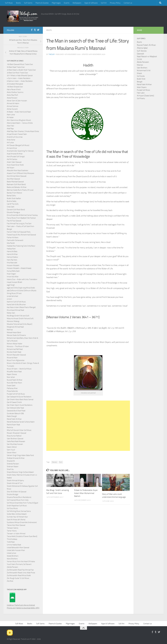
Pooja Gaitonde (12, 391)
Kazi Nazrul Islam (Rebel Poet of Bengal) (21, 307)
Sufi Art (104, 3)
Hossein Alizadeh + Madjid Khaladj (19, 268)
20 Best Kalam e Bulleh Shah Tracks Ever (21, 70)
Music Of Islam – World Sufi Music (19, 369)
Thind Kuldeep (12, 539)
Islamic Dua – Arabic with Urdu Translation (22, 279)
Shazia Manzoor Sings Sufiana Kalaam (20, 472)
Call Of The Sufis (13, 204)
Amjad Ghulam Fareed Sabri (17, 134)
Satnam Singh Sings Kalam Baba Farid (20, 455)
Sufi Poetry (141, 98)
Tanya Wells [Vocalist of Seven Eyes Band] (22, 536)
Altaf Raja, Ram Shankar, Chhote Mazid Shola (23, 131)
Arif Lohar (10, 143)
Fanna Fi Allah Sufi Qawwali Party (19, 232)
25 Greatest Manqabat (15, 84)
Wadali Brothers (13, 556)
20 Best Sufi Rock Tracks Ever (17, 73)
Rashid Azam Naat (13, 425)
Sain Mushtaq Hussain (15, 444)
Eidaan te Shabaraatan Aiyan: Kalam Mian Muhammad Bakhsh (86, 493)
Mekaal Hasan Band (14, 332)
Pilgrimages (56, 3)
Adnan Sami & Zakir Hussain (17, 101)
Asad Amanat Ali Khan (15, 154)
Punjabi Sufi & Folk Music (16, 394)
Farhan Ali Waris (13, 238)
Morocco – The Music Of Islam (18, 346)
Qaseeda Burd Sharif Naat (16, 411)
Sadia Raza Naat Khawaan (16, 441)
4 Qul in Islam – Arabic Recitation (19, 78)
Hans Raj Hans (12, 260)
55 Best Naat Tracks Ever (16, 67)
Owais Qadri (11, 386)
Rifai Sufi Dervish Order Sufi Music (19, 430)
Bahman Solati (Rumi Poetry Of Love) (20, 190)
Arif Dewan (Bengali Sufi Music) (18, 145)
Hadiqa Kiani (11, 249)
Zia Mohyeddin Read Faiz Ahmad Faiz (20, 570)
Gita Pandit (11, 243)
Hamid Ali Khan (12, 254)
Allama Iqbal (142, 48)
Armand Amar (12, 148)
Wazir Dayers (142, 87)
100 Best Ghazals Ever (15, 87)
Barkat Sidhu (11, 196)
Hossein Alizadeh (13, 265)
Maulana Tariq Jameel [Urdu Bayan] (20, 324)
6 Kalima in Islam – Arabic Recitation (20, 81)
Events (67, 3)
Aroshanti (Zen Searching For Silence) (20, 151)
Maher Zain (11, 313)
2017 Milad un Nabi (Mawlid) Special (20, 76)
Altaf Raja (10, 129)
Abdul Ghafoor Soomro (15, 92)
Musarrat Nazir (12, 358)
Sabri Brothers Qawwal (15, 439)
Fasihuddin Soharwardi (15, 240)
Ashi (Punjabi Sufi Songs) (16, 157)
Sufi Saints (28, 3)
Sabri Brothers (142, 68)
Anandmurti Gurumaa (15, 137)
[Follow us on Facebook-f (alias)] (32, 30)
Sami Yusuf (11, 450)
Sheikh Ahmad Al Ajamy (15, 480)
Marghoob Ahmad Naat (15, 327)
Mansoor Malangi (13, 321)
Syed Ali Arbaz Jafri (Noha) (16, 520)
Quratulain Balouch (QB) (15, 413)
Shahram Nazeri (13, 467)
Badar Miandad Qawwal (15, 182)
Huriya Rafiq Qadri (13, 271)
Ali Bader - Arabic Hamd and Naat (19, 112)
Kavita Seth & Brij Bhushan (16, 305)
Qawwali (140, 54)
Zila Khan (10, 581)
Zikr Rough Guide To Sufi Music (18, 578)
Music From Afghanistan (16, 360)
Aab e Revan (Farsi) (14, 89)
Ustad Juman (11, 553)
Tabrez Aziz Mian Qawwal (16, 525)
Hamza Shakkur (12, 257)
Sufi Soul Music (12, 508)
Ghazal (139, 73)
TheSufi (52, 54)
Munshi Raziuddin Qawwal (16, 355)
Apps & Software (91, 3)
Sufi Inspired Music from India (18, 500)
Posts (49, 30)
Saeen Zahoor (12, 447)
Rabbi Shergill (12, 416)
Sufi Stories (142, 51)
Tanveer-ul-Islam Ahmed (16, 534)
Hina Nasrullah (12, 263)
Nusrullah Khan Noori (14, 383)
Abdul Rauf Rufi (12, 95)
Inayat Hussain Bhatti (14, 282)
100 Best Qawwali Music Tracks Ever (20, 64)
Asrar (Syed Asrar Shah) (15, 165)
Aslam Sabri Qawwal (14, 162)
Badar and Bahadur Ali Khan (17, 187)
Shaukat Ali (11, 461)
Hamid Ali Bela (12, 251)
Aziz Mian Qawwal (13, 179)
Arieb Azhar (11, 140)
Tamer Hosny (12, 531)
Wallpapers (77, 3)
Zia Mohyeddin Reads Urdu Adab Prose (21, 573)
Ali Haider (10, 117)
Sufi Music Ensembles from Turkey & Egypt (22, 503)
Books (18, 3)
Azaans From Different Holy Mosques (20, 173)
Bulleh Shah (141, 79)
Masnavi (55, 462)
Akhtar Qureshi (12, 109)
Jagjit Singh (11, 285)
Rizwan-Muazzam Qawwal (17, 433)
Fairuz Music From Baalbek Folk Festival (21, 218)
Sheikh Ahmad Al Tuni (15, 483)
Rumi (61, 462)
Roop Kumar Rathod (14, 436)
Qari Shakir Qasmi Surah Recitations (20, 405)
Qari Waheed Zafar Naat (15, 408)
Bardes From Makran (14, 193)
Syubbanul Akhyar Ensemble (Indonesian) (22, 522)
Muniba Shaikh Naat (14, 352)
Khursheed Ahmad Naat (15, 310)
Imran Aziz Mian (13, 277)
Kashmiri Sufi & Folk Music (16, 302)
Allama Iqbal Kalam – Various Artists (20, 123)
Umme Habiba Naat (14, 545)
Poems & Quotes (42, 3)
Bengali (140, 82)
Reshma (10, 427)
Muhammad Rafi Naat (15, 349)
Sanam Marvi (12, 453)
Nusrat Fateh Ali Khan (15, 380)
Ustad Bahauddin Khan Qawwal (18, 548)
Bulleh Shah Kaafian (14, 198)
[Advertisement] (88, 426)
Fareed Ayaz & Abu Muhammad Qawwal (21, 235)
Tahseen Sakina (12, 528)
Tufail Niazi (11, 542)
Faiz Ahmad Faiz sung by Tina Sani (19, 224)
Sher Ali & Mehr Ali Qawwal (17, 492)
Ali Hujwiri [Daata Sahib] (145, 96)
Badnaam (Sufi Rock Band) (16, 184)
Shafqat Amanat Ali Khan (16, 458)
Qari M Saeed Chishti (14, 402)
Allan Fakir (11, 126)
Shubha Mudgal (12, 494)
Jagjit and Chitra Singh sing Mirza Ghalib (21, 288)
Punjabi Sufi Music (143, 90)
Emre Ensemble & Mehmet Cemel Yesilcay (22, 215)
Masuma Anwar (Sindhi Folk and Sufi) (20, 319)
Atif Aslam (11, 168)
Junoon (9, 299)
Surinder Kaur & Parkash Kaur (17, 517)
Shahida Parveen (13, 464)
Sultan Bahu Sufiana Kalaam (17, 514)
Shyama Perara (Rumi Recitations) (19, 497)
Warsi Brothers (12, 559)
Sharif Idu (10, 469)
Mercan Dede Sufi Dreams (16, 335)
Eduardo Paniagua (13, 212)
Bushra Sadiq (12, 201)
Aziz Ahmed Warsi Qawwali (17, 176)
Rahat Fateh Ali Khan (14, 419)
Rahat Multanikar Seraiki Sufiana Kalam (21, 422)
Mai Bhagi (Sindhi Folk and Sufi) (18, 316)
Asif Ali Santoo (12, 159)
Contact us (128, 3)
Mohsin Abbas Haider (15, 344)
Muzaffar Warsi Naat (14, 372)
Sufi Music (9, 3)
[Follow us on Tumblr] (35, 30)
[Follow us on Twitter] (38, 30)
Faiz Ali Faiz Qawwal (14, 221)
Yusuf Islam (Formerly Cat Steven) (19, 564)
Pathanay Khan (12, 388)
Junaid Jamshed (12, 296)
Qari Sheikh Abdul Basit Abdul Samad (20, 400)
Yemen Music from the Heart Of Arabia (21, 561)
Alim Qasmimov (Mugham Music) (19, 120)
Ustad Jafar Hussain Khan (16, 550)
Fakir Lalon (141, 93)
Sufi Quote (141, 76)
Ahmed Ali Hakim (13, 103)
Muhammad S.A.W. (144, 71)
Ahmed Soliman (13, 106)
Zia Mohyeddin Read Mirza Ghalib (19, 575)
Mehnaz (10, 330)
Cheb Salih (11, 207)
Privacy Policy (115, 3)
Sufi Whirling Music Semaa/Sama (19, 511)
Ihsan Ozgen (11, 274)
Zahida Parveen (12, 567)
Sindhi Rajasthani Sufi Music (17, 506)
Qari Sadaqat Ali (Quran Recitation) (19, 397)
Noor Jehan (11, 377)
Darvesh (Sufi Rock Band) (16, 210)
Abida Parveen (12, 98)
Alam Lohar (11, 115)
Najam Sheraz (12, 374)
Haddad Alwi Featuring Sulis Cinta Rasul (21, 246)
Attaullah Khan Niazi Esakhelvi (17, 170)
